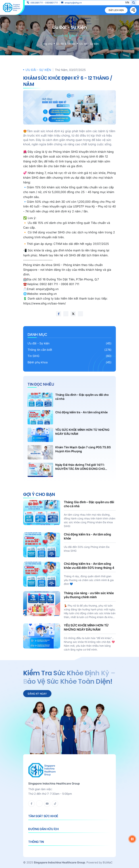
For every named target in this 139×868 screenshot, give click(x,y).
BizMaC (108, 862)
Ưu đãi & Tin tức (66, 44)
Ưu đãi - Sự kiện (89, 44)
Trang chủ (46, 44)
